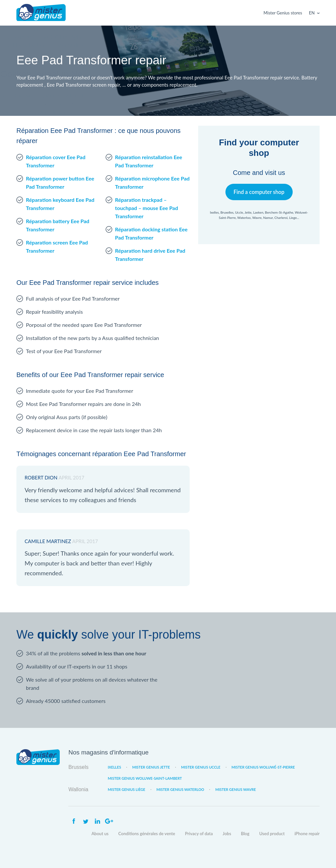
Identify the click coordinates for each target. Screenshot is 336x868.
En (312, 13)
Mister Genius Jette (151, 767)
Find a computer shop (259, 192)
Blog (245, 834)
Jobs (227, 834)
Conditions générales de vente (147, 834)
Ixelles (114, 767)
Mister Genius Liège (126, 789)
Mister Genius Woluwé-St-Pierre (263, 767)
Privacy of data (199, 834)
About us (100, 834)
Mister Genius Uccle (201, 767)
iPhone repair (307, 834)
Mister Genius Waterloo (180, 789)
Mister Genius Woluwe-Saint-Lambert (145, 778)
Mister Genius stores (283, 13)
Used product (272, 834)
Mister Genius (41, 13)
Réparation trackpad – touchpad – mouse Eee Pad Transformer (147, 208)
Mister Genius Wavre (236, 789)
